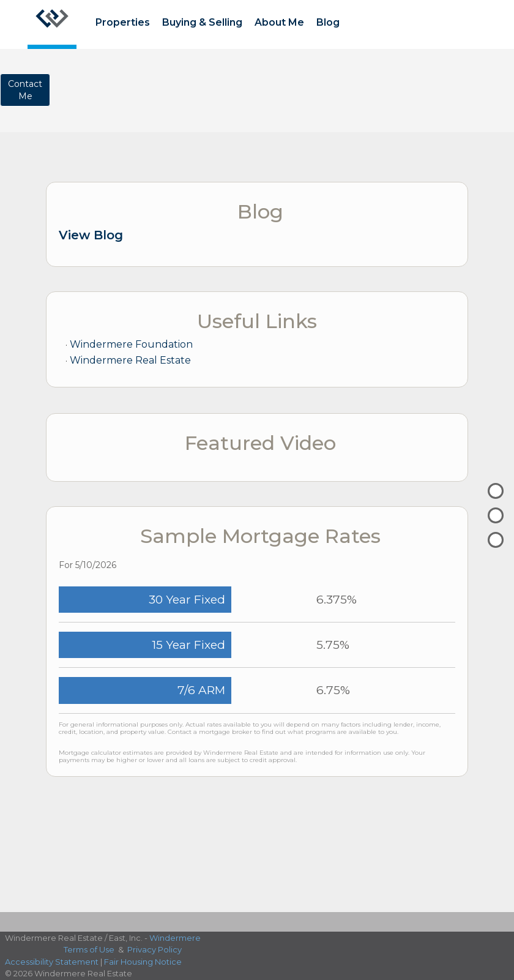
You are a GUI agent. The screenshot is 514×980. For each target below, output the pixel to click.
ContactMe (25, 90)
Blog (328, 22)
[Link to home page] (52, 24)
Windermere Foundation (131, 344)
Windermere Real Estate (130, 360)
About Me (279, 22)
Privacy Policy (155, 949)
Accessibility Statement (52, 962)
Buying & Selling (202, 22)
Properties (123, 22)
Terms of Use (89, 949)
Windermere (175, 938)
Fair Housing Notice (143, 962)
